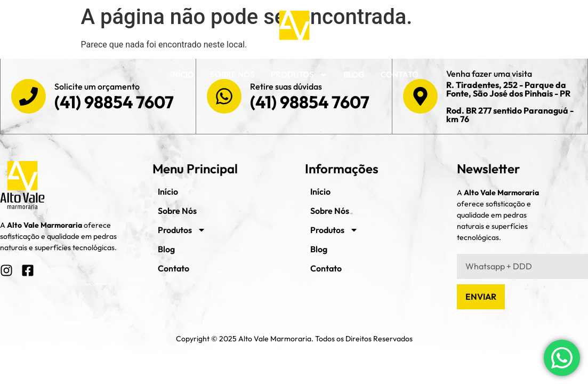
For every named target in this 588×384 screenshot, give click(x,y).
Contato (400, 74)
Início (182, 74)
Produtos (299, 75)
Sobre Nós (232, 74)
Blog (354, 74)
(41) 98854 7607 (114, 102)
